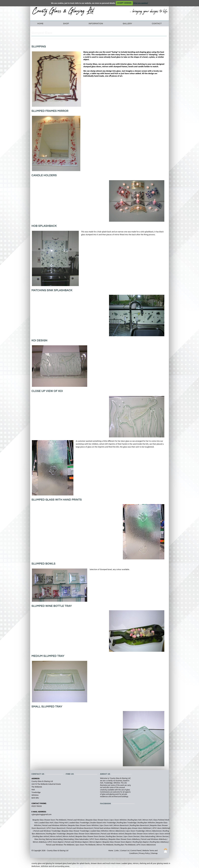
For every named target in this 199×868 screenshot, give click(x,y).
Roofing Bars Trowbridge (127, 823)
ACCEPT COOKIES (124, 3)
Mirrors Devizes (163, 837)
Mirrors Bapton (96, 842)
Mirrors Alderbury (40, 842)
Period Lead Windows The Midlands (60, 845)
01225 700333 (37, 806)
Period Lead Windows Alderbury (154, 839)
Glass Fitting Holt (61, 823)
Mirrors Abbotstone (117, 831)
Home (40, 24)
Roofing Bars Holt (135, 820)
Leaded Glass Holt (46, 823)
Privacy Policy (144, 853)
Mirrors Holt (148, 820)
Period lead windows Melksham (107, 828)
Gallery (127, 24)
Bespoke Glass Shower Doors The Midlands (50, 820)
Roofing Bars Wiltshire (146, 823)
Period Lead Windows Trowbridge (47, 831)
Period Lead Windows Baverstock (80, 828)
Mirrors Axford (56, 837)
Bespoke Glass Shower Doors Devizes (90, 837)
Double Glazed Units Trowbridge (103, 823)
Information (96, 24)
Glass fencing (40, 839)
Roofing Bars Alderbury (159, 842)
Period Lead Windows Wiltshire (55, 826)
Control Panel (136, 851)
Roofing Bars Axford (41, 837)
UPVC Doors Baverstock (56, 828)
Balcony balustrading (54, 839)
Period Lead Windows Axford (113, 834)
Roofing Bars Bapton (141, 842)
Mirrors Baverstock (121, 826)
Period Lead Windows (76, 820)
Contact (157, 24)
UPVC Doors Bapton (56, 842)
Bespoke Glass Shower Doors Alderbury (125, 839)
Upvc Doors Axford (163, 834)
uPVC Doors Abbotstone (146, 845)
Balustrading (69, 839)
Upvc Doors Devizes (132, 837)
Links (117, 851)
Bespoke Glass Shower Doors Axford (140, 834)
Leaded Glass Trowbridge (79, 823)
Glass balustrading (148, 837)
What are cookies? (141, 3)
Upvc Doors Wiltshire (119, 820)
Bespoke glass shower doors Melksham (136, 828)
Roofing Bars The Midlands (125, 845)
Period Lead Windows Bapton (77, 842)
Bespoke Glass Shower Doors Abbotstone (83, 834)
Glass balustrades (82, 839)
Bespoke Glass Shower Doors (98, 820)
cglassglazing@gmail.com (41, 815)
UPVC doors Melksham (161, 828)
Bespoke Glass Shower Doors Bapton (117, 842)
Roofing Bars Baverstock (140, 826)
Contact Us (125, 851)
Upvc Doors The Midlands (86, 845)
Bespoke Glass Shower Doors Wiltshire (84, 826)
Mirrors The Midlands (105, 845)
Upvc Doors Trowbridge (136, 831)
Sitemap (154, 853)
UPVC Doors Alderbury (99, 839)
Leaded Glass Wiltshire (99, 831)
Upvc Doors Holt (106, 826)
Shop (66, 24)
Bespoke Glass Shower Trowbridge (76, 831)
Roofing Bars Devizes (114, 837)
